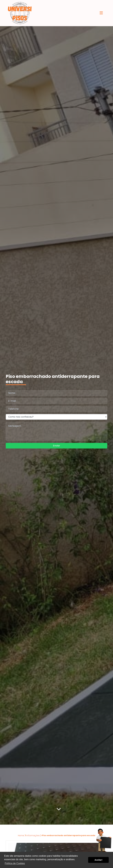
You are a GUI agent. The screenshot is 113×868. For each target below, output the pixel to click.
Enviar (56, 446)
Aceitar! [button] (98, 860)
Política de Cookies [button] (15, 863)
